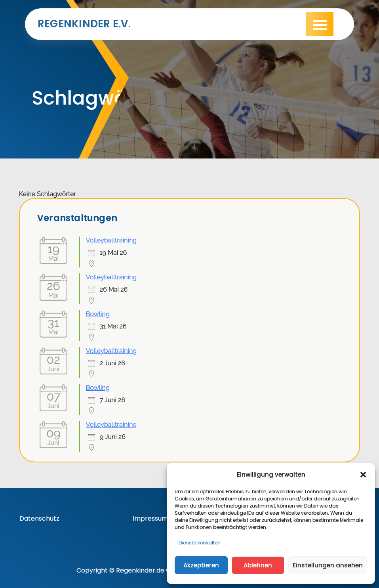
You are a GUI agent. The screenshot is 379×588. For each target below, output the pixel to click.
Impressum (150, 518)
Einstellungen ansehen (328, 565)
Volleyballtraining (111, 240)
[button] (363, 475)
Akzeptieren (201, 565)
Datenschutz (39, 518)
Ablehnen (258, 565)
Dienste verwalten (200, 543)
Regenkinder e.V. (84, 24)
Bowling (98, 314)
